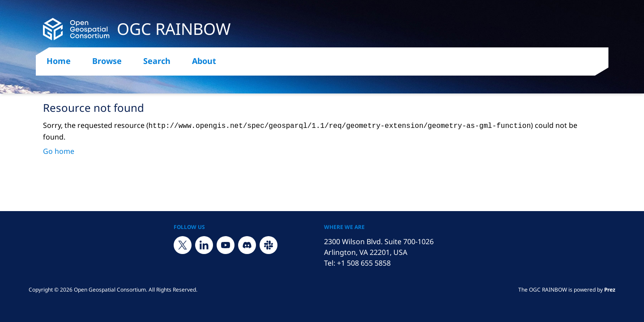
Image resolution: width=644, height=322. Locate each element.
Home (59, 61)
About (204, 61)
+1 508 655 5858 (364, 263)
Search (157, 61)
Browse (107, 61)
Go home (59, 151)
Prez (610, 290)
